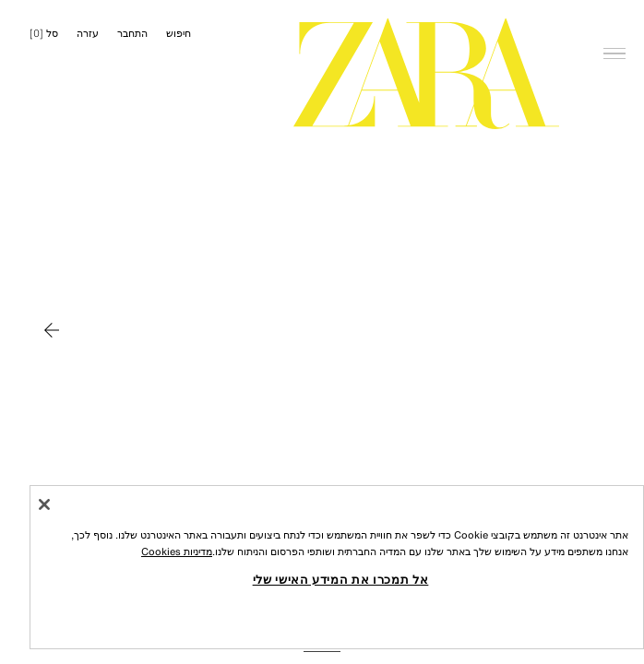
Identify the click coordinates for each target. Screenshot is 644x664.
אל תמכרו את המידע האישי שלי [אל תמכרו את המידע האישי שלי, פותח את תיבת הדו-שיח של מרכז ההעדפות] (341, 579)
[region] (337, 567)
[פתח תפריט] (614, 24)
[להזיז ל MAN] (52, 330)
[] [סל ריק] (44, 33)
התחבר (132, 33)
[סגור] (44, 504)
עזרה (88, 33)
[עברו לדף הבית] (426, 74)
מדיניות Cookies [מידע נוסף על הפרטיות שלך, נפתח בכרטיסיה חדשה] (177, 551)
